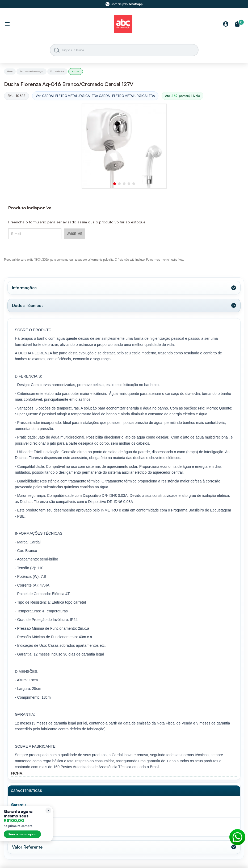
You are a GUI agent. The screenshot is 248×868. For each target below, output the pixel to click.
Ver (95, 96)
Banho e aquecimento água (31, 71)
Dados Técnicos (28, 305)
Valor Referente (27, 847)
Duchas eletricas (57, 71)
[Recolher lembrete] (48, 810)
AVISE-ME (75, 234)
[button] (115, 184)
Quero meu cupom (22, 834)
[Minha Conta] (226, 24)
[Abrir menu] (7, 24)
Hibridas (76, 71)
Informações (24, 288)
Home (10, 71)
